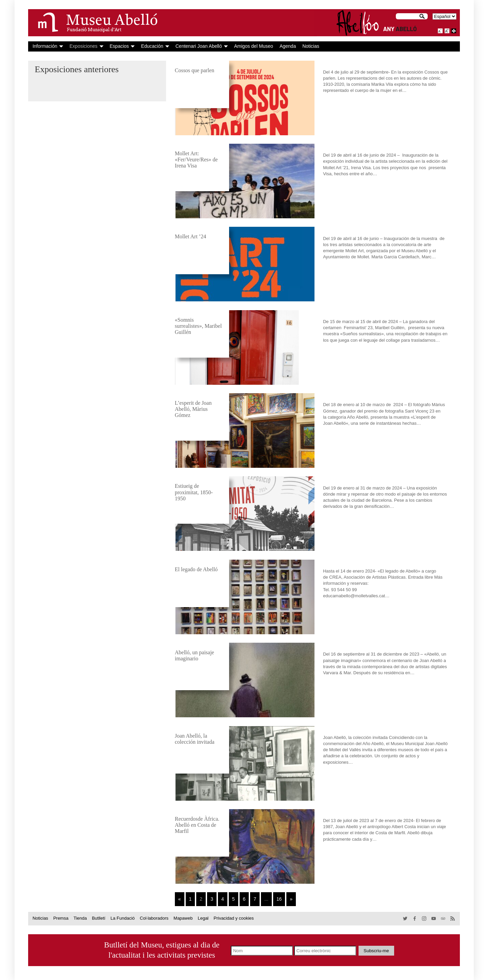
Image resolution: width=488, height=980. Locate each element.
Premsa (61, 918)
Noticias (311, 46)
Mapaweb (183, 918)
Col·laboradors (154, 918)
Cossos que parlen (195, 70)
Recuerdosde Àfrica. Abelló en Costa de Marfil (197, 825)
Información (45, 46)
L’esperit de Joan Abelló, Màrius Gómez (193, 409)
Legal (203, 918)
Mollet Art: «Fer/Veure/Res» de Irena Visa (196, 159)
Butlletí (99, 918)
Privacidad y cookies (234, 918)
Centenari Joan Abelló (199, 46)
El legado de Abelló (196, 569)
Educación (152, 46)
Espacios (119, 46)
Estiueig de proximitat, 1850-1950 (194, 492)
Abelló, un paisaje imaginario (195, 655)
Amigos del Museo (254, 46)
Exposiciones (84, 46)
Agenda (288, 46)
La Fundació (123, 918)
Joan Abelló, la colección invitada (195, 739)
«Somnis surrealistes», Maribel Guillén (198, 326)
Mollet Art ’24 (190, 236)
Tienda (80, 918)
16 (279, 899)
